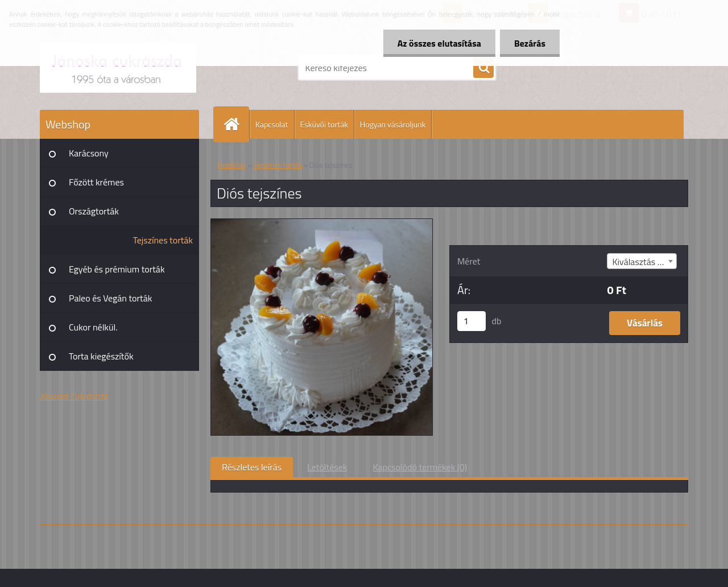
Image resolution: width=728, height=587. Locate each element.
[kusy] (471, 321)
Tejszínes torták (163, 240)
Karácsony (89, 153)
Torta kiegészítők (101, 356)
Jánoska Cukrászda (74, 396)
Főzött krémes (96, 182)
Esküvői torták (324, 124)
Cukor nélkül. (93, 327)
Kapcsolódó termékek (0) (420, 467)
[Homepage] (236, 124)
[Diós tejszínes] (322, 224)
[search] (483, 68)
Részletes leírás (252, 467)
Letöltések (327, 467)
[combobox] (642, 261)
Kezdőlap (232, 165)
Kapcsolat (272, 124)
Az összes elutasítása (439, 43)
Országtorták (94, 211)
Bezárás (530, 43)
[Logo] (118, 68)
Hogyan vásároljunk (393, 124)
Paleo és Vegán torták (110, 298)
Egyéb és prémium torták (117, 269)
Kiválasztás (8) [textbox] (640, 262)
